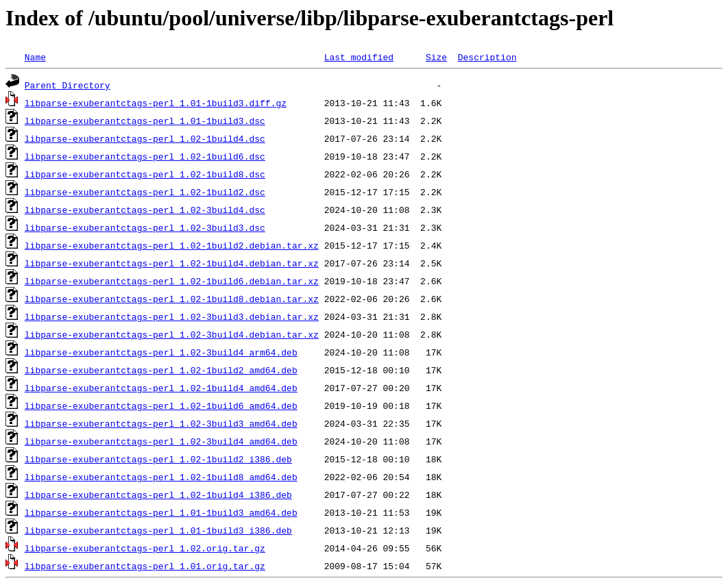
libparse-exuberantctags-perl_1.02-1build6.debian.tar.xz (172, 281)
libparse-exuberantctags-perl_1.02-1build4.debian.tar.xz (172, 263)
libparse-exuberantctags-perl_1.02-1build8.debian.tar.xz (172, 299)
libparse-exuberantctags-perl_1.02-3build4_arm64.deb (161, 352)
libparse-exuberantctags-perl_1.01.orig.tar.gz (145, 566)
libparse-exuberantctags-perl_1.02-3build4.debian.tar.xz (172, 334)
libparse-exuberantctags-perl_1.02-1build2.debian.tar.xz (172, 245)
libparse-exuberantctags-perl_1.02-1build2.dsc (145, 192)
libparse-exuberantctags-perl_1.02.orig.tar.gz (145, 548)
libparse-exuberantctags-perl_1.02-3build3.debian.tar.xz (172, 316)
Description (487, 57)
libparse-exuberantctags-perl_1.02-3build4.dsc (145, 210)
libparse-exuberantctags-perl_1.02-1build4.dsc (145, 138)
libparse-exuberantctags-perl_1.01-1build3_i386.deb (158, 530)
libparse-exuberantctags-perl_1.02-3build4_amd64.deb (161, 441)
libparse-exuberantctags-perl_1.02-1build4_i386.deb (158, 495)
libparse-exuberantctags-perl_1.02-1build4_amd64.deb (161, 388)
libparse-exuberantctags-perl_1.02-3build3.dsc (145, 227)
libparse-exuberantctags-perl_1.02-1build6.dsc (145, 156)
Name (35, 57)
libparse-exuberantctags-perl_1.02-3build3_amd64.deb (161, 423)
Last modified (359, 57)
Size (436, 57)
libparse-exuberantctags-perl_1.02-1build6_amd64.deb (161, 405)
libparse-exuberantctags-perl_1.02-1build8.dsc (145, 174)
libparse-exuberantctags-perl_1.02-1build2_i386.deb (158, 459)
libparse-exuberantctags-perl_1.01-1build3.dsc (145, 121)
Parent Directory (68, 85)
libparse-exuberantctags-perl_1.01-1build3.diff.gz (156, 103)
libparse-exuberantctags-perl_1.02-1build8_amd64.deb (161, 477)
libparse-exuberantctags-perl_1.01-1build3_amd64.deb (161, 512)
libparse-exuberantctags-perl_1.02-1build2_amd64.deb (161, 370)
